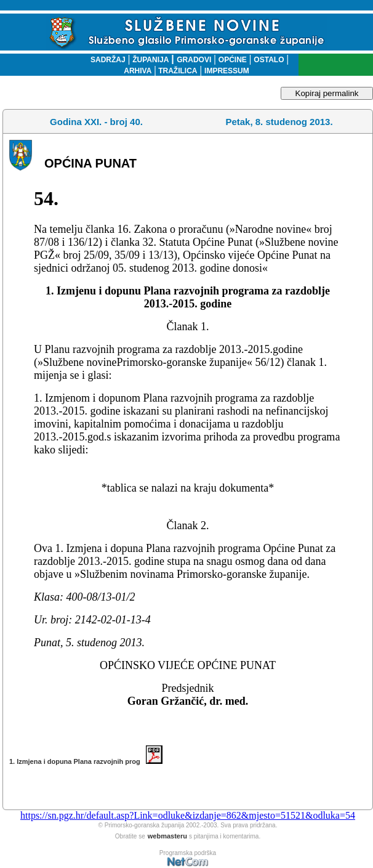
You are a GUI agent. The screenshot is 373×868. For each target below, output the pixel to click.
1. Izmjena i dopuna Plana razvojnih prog (86, 761)
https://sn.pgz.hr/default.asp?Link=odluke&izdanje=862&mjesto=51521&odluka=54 (188, 815)
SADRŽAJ (105, 60)
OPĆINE (233, 60)
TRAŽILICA (177, 71)
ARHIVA (138, 71)
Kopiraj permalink (327, 93)
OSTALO (269, 60)
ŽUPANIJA (150, 60)
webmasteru (167, 836)
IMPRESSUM (227, 71)
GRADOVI (194, 60)
